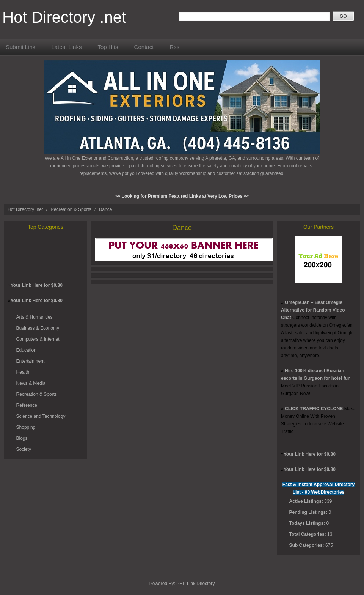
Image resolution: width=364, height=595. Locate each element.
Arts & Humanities (35, 317)
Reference (27, 405)
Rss (174, 47)
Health (23, 372)
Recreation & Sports (71, 209)
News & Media (31, 383)
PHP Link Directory (195, 584)
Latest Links (66, 47)
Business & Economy (38, 328)
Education (26, 350)
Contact (144, 47)
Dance (106, 209)
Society (24, 449)
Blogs (22, 438)
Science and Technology (41, 416)
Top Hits (108, 47)
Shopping (26, 427)
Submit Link (20, 47)
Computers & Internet (38, 339)
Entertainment (31, 361)
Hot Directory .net (64, 17)
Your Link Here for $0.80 (37, 285)
